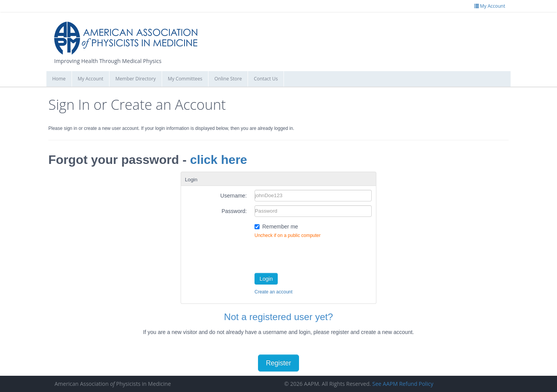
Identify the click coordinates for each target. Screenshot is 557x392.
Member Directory (135, 79)
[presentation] (313, 254)
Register (278, 363)
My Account (91, 79)
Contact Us (266, 79)
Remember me (280, 227)
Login (266, 279)
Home (59, 79)
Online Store (228, 79)
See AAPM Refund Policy (403, 384)
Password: (234, 211)
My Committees (185, 79)
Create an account (273, 292)
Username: (234, 196)
